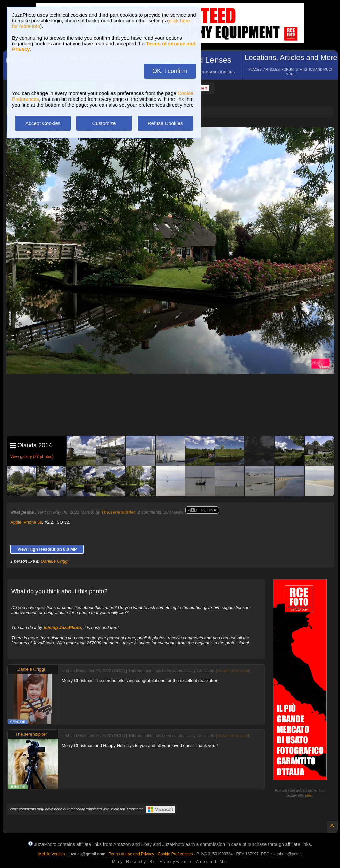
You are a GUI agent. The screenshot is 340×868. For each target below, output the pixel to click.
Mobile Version (52, 854)
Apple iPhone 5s (26, 522)
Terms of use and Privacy (132, 854)
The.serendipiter (118, 512)
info (309, 795)
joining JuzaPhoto (62, 628)
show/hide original (233, 671)
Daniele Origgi (55, 561)
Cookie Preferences (175, 854)
